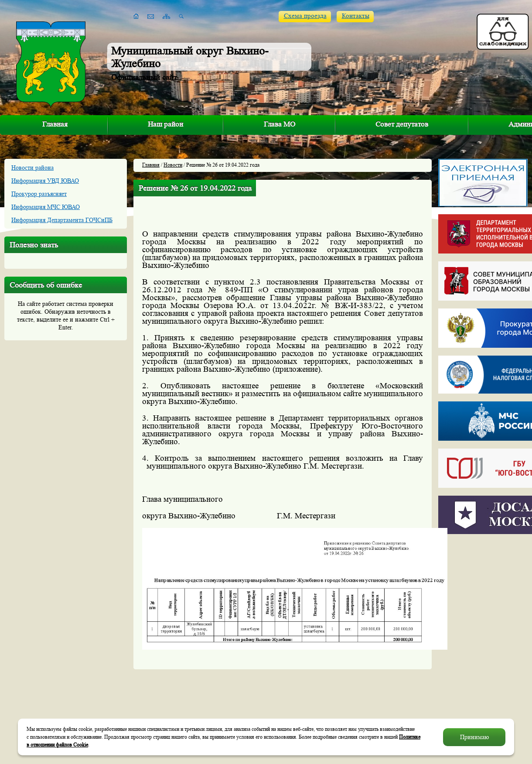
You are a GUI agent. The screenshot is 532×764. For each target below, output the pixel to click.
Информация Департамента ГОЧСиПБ (62, 220)
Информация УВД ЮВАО (45, 181)
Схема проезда (305, 16)
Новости (173, 165)
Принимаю (474, 737)
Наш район (165, 124)
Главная (55, 124)
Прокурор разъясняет (39, 194)
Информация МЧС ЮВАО (46, 207)
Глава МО (280, 124)
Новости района (32, 168)
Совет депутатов (402, 124)
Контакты (356, 16)
